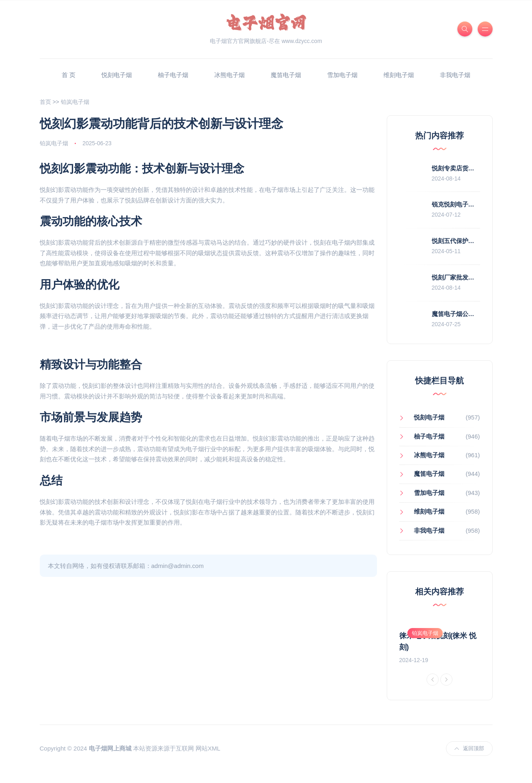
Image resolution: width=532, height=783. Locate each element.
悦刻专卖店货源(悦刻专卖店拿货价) (479, 168)
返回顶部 (469, 759)
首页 (45, 102)
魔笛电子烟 (286, 75)
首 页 (69, 75)
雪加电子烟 (342, 75)
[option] (440, 643)
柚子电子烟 (173, 75)
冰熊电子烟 (229, 75)
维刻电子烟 (399, 75)
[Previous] (433, 691)
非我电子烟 (455, 75)
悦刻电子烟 (117, 75)
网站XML (208, 760)
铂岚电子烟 (75, 102)
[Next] (446, 691)
